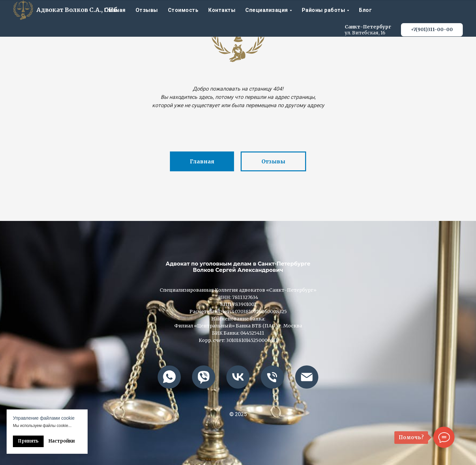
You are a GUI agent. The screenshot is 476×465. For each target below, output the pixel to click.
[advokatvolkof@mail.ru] (307, 377)
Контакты (222, 10)
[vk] (238, 377)
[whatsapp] (169, 377)
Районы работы (324, 10)
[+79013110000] (272, 377)
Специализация (267, 10)
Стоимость (183, 10)
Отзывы (147, 10)
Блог (365, 10)
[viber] (204, 377)
